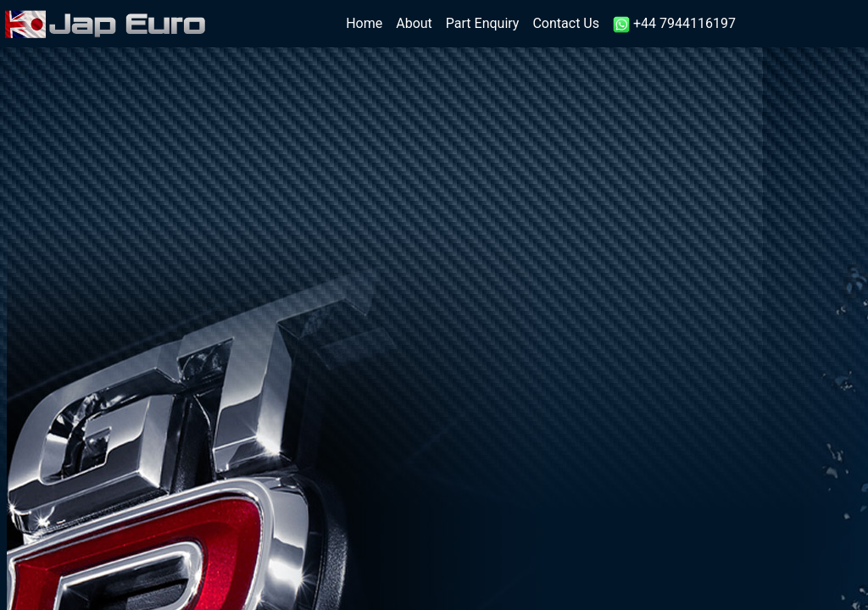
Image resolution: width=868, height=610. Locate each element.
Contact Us (566, 23)
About (414, 23)
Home (367, 22)
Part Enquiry (483, 23)
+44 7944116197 (674, 24)
